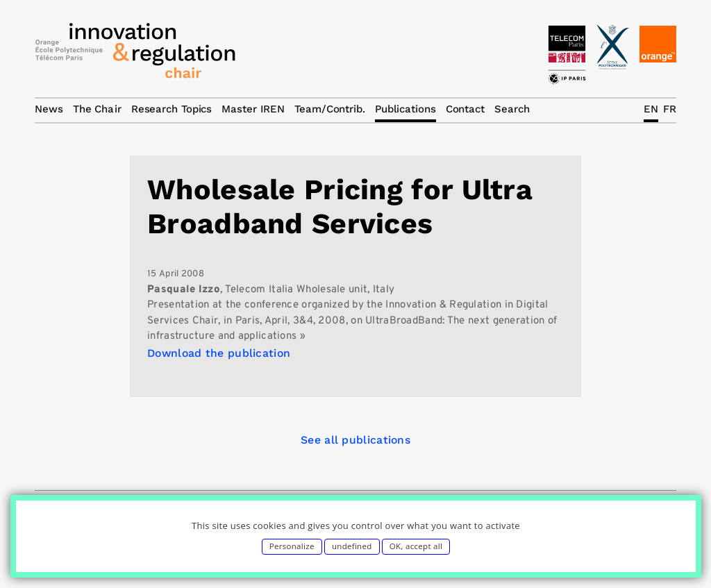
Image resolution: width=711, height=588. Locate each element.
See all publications (355, 440)
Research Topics (172, 109)
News (49, 109)
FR (670, 109)
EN (651, 109)
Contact (465, 109)
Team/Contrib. (330, 109)
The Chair (97, 109)
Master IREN (253, 109)
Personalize (292, 546)
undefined (352, 546)
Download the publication (219, 353)
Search (512, 109)
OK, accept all (416, 546)
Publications (405, 109)
